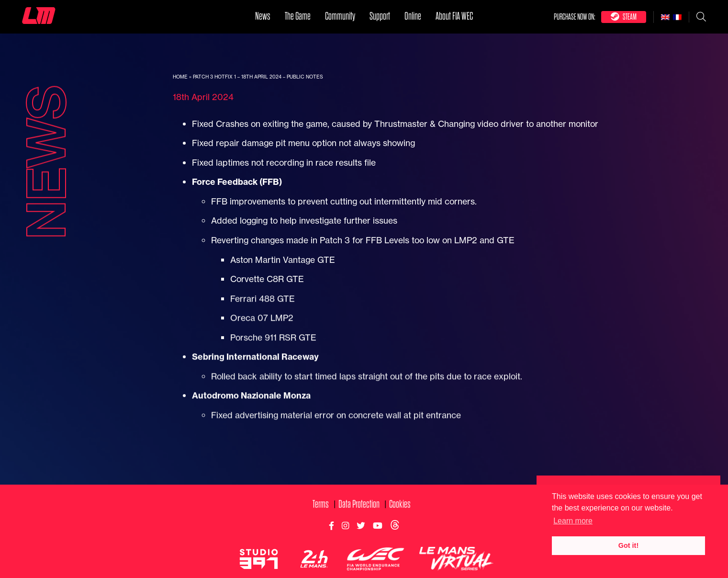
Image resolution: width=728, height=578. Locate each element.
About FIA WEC (454, 16)
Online (413, 16)
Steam (624, 17)
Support (380, 16)
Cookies (400, 513)
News (263, 16)
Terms (321, 513)
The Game (298, 16)
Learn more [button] (573, 521)
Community (340, 16)
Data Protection (359, 513)
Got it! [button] (628, 545)
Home (180, 77)
